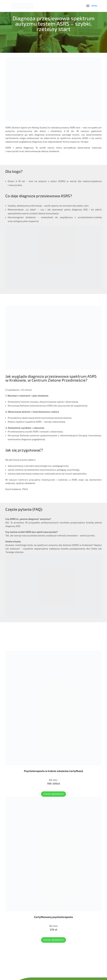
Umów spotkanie (53, 794)
